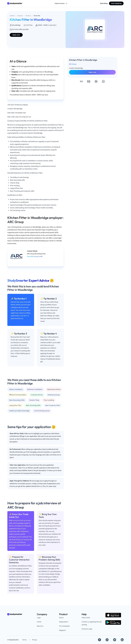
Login (39, 618)
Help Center (86, 618)
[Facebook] (100, 640)
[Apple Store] (113, 615)
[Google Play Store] (113, 622)
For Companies (64, 626)
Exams (61, 618)
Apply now (16, 35)
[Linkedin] (122, 640)
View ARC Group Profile (35, 257)
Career (39, 622)
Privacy (35, 640)
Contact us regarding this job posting (92, 623)
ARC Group (73, 64)
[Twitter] (115, 640)
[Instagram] (107, 640)
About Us (40, 626)
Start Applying (116, 3)
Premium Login (87, 629)
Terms (24, 640)
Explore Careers (61, 3)
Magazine (62, 630)
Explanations (64, 622)
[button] (81, 81)
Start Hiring (104, 3)
